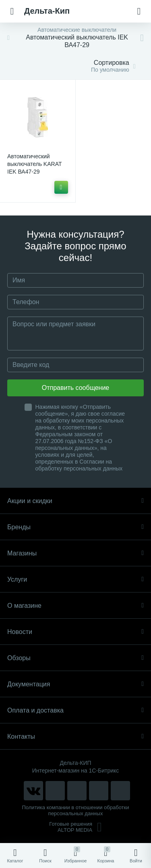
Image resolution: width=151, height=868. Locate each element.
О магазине (75, 606)
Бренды (75, 527)
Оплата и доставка (75, 710)
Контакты (75, 736)
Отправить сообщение (75, 388)
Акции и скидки (75, 501)
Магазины (75, 553)
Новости (75, 632)
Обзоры (75, 658)
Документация (75, 684)
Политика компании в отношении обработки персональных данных (76, 810)
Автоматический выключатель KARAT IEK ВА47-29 (34, 164)
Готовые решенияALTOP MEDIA (75, 827)
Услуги (75, 579)
